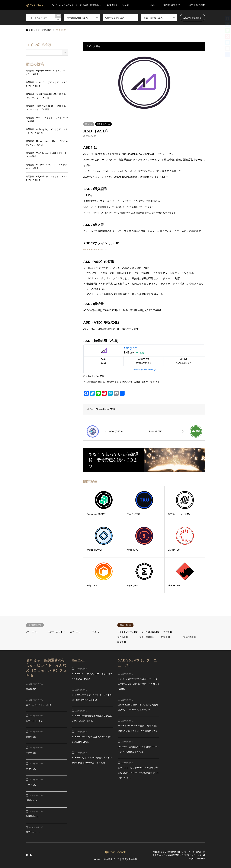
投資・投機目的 (147, 637)
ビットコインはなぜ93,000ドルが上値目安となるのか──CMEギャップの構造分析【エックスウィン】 (138, 773)
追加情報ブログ (172, 5)
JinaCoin (78, 660)
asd (101, 409)
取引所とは (31, 768)
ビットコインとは (34, 721)
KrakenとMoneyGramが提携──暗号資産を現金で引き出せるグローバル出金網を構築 (138, 728)
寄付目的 (168, 632)
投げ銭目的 (123, 637)
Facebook (27, 855)
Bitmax (106, 409)
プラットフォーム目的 (128, 632)
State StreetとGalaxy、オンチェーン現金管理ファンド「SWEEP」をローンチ (138, 707)
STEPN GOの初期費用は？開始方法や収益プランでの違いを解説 (92, 718)
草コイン (89, 124)
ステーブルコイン (56, 632)
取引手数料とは (33, 816)
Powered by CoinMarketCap (144, 370)
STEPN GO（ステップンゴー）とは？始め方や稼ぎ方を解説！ (92, 676)
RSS (31, 855)
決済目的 (166, 637)
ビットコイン (76, 632)
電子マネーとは (33, 832)
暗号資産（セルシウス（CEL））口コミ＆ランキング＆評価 (47, 84)
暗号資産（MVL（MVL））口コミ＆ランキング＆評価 (47, 119)
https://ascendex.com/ (95, 250)
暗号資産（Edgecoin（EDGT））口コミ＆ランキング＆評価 (47, 178)
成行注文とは (32, 800)
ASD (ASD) (130, 348)
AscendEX (94, 409)
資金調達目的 (190, 637)
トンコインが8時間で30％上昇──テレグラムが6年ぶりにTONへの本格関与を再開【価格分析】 (138, 684)
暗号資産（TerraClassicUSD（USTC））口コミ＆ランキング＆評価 (46, 96)
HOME (151, 5)
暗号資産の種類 (197, 5)
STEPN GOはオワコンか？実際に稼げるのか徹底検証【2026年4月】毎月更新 (92, 760)
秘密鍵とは (31, 689)
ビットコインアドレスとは (38, 705)
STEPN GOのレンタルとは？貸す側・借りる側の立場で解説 (92, 739)
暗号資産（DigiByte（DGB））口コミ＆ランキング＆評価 (47, 72)
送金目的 (122, 642)
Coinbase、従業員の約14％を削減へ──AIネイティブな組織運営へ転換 (138, 749)
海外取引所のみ (103, 124)
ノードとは (31, 784)
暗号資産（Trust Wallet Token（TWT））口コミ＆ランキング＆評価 (46, 108)
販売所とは (31, 737)
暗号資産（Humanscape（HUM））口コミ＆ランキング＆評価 (47, 143)
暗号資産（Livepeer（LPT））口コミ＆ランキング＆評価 (46, 166)
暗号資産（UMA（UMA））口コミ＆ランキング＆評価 (46, 155)
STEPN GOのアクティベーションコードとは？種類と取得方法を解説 (92, 697)
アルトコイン (32, 632)
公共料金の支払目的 (151, 632)
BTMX (112, 409)
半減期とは (31, 753)
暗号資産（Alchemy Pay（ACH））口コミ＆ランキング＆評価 (47, 131)
